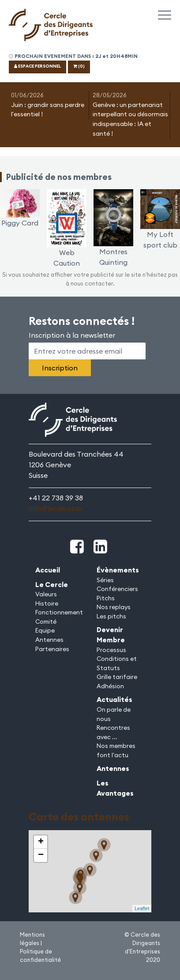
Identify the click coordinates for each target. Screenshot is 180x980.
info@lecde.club (55, 508)
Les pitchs (111, 616)
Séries (105, 580)
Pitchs (106, 598)
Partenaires (52, 649)
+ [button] (41, 842)
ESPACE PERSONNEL (37, 66)
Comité (46, 622)
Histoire (47, 603)
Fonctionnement (59, 612)
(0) (79, 66)
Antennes (49, 640)
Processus (111, 650)
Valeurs (46, 594)
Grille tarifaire (117, 677)
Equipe (45, 630)
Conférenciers (117, 589)
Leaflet (142, 908)
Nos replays (114, 607)
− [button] (41, 855)
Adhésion (110, 686)
